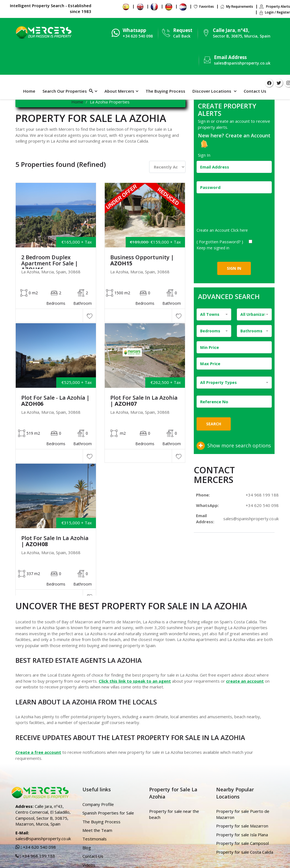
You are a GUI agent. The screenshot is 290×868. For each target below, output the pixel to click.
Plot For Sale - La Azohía (55, 401)
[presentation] (238, 212)
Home (29, 91)
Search (214, 424)
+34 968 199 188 (262, 495)
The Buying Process (165, 91)
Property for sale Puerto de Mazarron (243, 814)
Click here (239, 230)
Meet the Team (97, 830)
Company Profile (98, 804)
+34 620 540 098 (262, 505)
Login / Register (274, 12)
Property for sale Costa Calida (245, 852)
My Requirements (237, 6)
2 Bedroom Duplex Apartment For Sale (50, 263)
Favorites (204, 6)
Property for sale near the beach (174, 814)
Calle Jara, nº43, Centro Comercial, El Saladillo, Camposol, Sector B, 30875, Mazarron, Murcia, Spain (43, 815)
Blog (87, 848)
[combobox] (214, 314)
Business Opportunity (142, 260)
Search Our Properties (68, 91)
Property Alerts (275, 6)
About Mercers (119, 91)
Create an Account (248, 135)
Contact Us (255, 91)
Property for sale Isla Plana (242, 835)
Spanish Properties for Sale (108, 813)
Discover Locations (212, 91)
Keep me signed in (213, 248)
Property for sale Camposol (242, 843)
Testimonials (95, 839)
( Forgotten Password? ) (220, 242)
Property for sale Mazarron (242, 826)
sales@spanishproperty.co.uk (242, 63)
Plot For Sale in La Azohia (144, 401)
